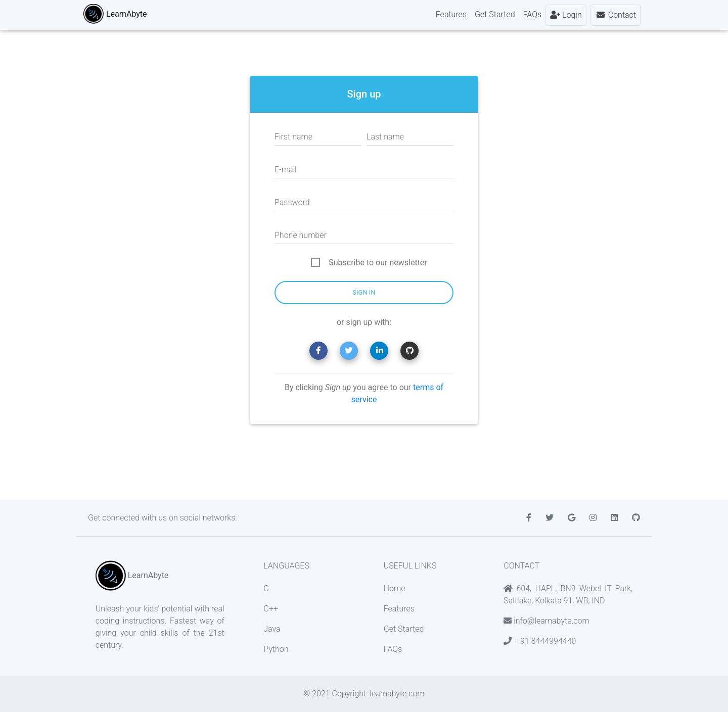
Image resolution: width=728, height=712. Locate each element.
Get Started (495, 16)
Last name (385, 137)
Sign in (364, 292)
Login (566, 17)
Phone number (301, 235)
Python (276, 649)
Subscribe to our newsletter (378, 263)
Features (451, 16)
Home (395, 588)
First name (293, 137)
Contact (616, 17)
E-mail (286, 170)
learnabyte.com (397, 694)
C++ (270, 609)
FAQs (533, 16)
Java (272, 629)
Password (292, 202)
